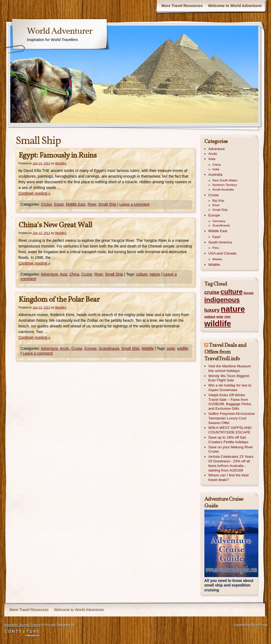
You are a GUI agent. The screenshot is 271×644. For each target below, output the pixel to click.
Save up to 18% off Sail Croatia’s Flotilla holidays (228, 440)
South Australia (223, 189)
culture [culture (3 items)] (232, 292)
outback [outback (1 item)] (210, 317)
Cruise (46, 204)
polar (171, 348)
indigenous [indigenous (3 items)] (222, 300)
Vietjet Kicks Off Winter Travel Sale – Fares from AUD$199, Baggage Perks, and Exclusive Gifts (230, 402)
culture (142, 274)
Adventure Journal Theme (22, 625)
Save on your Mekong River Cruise (231, 449)
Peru (216, 248)
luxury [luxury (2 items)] (212, 310)
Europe (90, 348)
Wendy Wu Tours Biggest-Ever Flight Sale (229, 378)
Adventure (49, 274)
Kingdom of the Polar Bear (59, 300)
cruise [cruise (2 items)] (212, 292)
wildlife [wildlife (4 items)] (218, 323)
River (92, 204)
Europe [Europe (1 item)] (249, 293)
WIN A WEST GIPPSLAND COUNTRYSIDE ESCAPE (230, 430)
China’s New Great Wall (55, 225)
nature (155, 274)
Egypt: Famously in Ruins (58, 156)
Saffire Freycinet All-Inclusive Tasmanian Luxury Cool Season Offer (232, 418)
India (216, 169)
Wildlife (148, 348)
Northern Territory (225, 185)
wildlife (183, 348)
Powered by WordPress (251, 625)
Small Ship (107, 204)
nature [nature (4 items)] (233, 309)
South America (220, 242)
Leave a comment (134, 204)
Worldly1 (61, 163)
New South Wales (225, 180)
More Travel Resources (182, 6)
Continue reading (35, 193)
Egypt (59, 204)
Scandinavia (109, 348)
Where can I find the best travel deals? (229, 477)
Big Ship (218, 201)
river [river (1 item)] (227, 317)
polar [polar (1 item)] (220, 317)
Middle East (76, 204)
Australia (215, 174)
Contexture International (22, 633)
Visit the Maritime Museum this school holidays (230, 368)
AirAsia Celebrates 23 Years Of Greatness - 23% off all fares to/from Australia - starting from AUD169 (231, 463)
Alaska (217, 259)
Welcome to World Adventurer (235, 6)
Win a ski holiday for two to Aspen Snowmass (230, 388)
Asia (64, 274)
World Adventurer (60, 32)
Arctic (65, 348)
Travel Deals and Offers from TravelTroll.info (225, 352)
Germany (219, 221)
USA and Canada (222, 253)
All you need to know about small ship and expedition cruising (229, 585)
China (74, 274)
